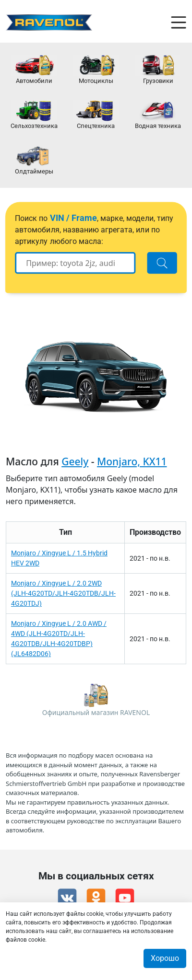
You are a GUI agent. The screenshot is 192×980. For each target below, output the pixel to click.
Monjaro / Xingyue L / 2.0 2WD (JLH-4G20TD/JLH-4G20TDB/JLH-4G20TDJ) (63, 593)
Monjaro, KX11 (132, 461)
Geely (75, 461)
